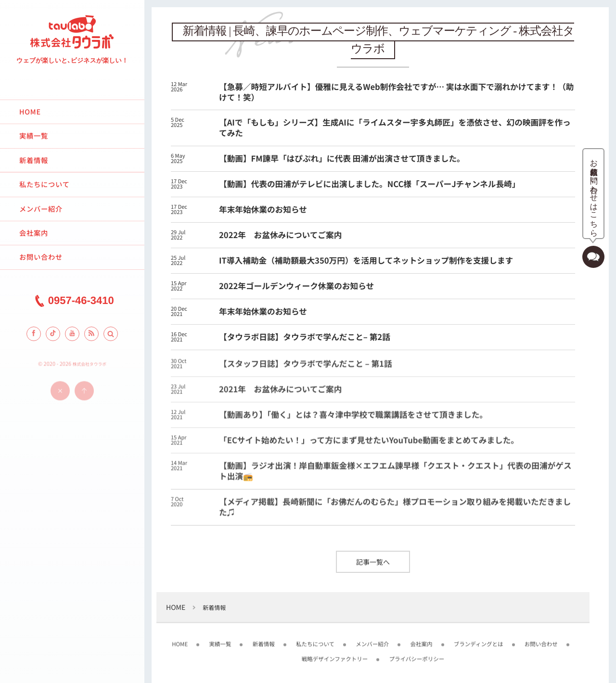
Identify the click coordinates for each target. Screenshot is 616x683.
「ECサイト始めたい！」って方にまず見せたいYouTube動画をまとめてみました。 (369, 444)
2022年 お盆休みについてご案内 (280, 235)
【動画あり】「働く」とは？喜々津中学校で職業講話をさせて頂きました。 (353, 418)
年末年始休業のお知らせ (263, 209)
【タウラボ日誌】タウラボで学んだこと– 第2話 (305, 337)
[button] (111, 334)
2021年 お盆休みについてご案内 (280, 393)
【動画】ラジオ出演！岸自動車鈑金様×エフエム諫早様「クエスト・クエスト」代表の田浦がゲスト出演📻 (395, 475)
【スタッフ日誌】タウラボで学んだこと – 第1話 (306, 367)
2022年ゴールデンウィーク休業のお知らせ (296, 286)
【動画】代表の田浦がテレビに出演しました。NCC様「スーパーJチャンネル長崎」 (369, 184)
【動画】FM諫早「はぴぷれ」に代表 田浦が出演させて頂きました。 (342, 158)
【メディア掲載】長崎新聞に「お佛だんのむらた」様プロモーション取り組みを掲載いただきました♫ (395, 511)
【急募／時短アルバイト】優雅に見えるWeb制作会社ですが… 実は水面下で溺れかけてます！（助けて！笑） (396, 92)
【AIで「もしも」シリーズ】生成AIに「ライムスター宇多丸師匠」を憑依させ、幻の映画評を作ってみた (395, 127)
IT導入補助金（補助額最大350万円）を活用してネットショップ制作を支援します (366, 260)
